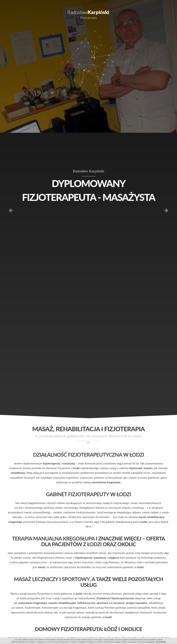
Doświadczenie (53, 20)
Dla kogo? (57, 14)
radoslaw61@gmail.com (73, 3)
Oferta (37, 14)
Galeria (142, 14)
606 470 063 (46, 3)
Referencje (121, 14)
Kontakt (160, 14)
